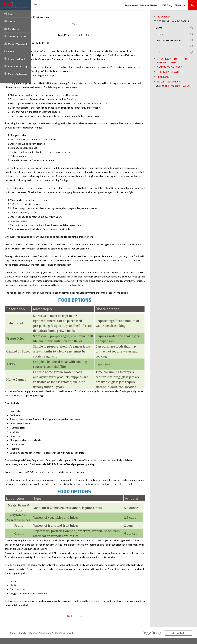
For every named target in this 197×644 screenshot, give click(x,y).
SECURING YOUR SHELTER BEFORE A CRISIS (176, 66)
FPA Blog (167, 6)
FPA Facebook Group (16, 66)
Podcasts (10, 51)
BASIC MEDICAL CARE (177, 74)
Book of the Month (15, 59)
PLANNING (171, 87)
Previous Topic (66, 17)
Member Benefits (150, 6)
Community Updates (15, 36)
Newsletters (12, 29)
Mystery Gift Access (15, 74)
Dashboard (131, 6)
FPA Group (181, 6)
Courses (10, 21)
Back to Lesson (94, 622)
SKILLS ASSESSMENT (176, 92)
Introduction (171, 17)
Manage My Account (16, 44)
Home (9, 14)
